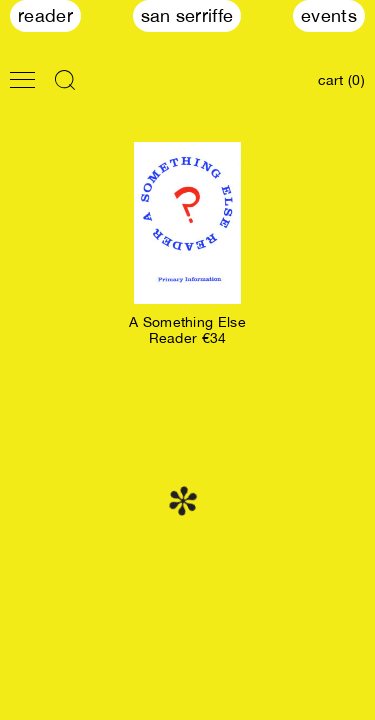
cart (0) (341, 80)
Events (329, 15)
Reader (45, 15)
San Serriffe (187, 15)
